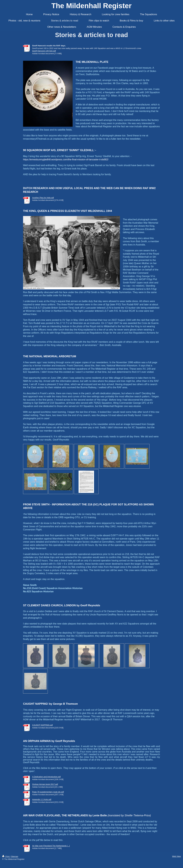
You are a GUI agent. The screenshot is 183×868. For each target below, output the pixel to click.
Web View (176, 856)
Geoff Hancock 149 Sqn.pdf (44, 51)
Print (6, 856)
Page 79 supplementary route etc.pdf (48, 792)
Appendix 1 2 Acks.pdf (42, 799)
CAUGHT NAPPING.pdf (42, 725)
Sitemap (15, 856)
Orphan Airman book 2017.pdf (45, 784)
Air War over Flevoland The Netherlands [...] (51, 846)
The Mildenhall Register (92, 6)
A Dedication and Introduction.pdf (46, 777)
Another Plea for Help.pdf (43, 198)
